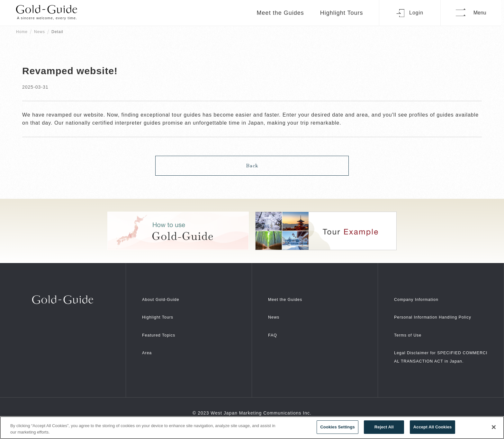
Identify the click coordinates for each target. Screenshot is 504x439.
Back (252, 160)
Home (22, 32)
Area (148, 347)
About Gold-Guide (165, 293)
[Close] (494, 427)
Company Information (422, 293)
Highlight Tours (344, 13)
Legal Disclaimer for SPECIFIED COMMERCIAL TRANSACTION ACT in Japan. (440, 363)
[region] (252, 428)
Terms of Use (411, 337)
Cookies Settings (337, 427)
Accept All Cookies (433, 427)
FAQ (274, 329)
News (40, 32)
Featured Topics (163, 329)
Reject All (384, 427)
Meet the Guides (283, 13)
